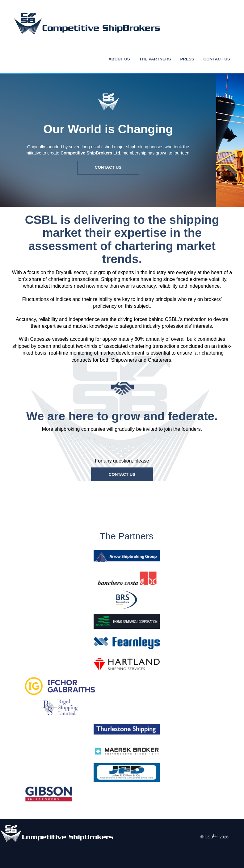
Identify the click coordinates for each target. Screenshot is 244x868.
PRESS (187, 59)
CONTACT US (217, 59)
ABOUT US (119, 59)
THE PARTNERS (155, 59)
